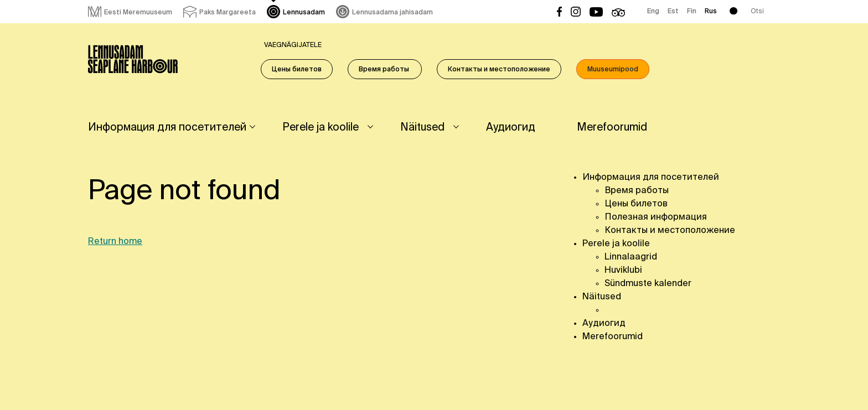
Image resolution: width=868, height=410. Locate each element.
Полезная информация (656, 217)
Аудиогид (511, 128)
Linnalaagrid (631, 257)
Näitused (422, 128)
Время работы (385, 70)
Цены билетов (297, 70)
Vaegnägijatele (293, 45)
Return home (115, 242)
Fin (692, 12)
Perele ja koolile (321, 128)
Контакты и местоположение (499, 70)
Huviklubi (623, 271)
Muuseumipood (613, 70)
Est (673, 12)
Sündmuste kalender (648, 284)
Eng (653, 12)
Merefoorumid (612, 128)
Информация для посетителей (167, 128)
